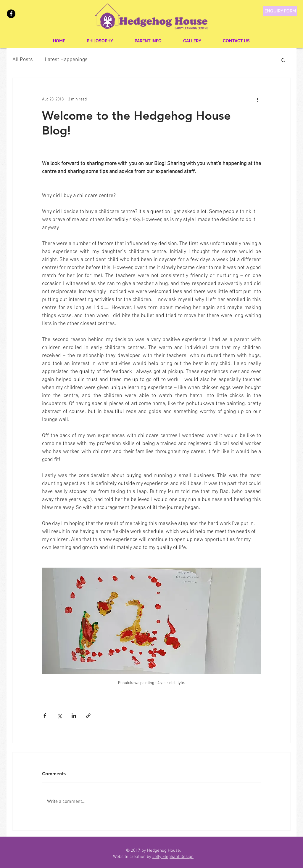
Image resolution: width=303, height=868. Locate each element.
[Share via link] (88, 716)
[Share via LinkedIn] (74, 716)
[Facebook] (11, 14)
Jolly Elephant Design (173, 857)
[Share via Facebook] (45, 716)
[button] (283, 60)
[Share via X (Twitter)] (59, 716)
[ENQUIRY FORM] (280, 11)
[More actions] (257, 99)
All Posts (23, 60)
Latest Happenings (66, 60)
